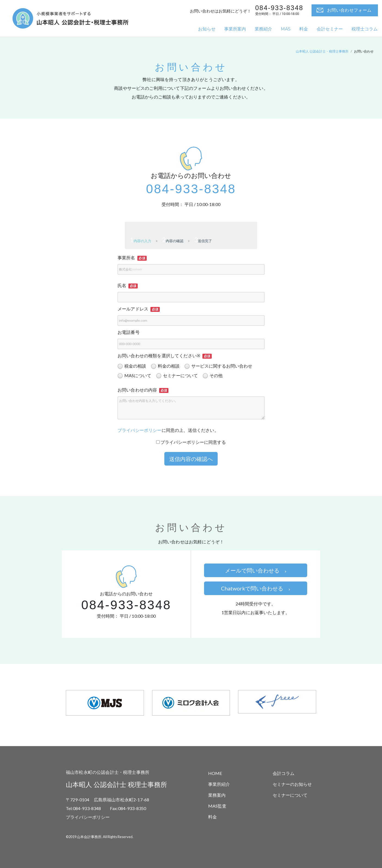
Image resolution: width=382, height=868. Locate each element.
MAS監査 (217, 806)
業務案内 (217, 795)
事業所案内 (235, 29)
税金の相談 (132, 366)
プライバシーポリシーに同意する (191, 442)
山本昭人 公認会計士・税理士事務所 (322, 51)
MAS (286, 29)
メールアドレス (133, 309)
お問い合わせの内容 (137, 390)
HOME (215, 773)
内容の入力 (142, 241)
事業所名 (126, 258)
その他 (213, 376)
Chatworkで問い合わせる (255, 588)
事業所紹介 (219, 784)
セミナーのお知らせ (292, 784)
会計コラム (284, 773)
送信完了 (205, 241)
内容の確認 (175, 241)
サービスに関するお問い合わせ (218, 366)
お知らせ (207, 29)
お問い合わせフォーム (349, 10)
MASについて (134, 376)
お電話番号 (129, 332)
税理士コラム (365, 29)
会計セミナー (330, 29)
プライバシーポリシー (140, 430)
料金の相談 (165, 366)
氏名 (122, 285)
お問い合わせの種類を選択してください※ (159, 355)
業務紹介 (263, 29)
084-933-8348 (191, 189)
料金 (304, 29)
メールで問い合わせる (256, 570)
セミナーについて (177, 376)
